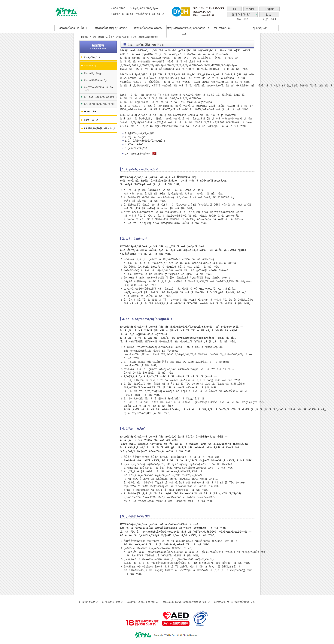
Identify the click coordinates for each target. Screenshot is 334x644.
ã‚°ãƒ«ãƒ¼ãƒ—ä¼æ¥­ (242, 15)
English (269, 9)
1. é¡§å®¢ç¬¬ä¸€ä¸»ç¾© (140, 133)
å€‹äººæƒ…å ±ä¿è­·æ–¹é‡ (142, 602)
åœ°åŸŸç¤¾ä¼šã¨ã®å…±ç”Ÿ (100, 89)
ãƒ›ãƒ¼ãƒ (120, 8)
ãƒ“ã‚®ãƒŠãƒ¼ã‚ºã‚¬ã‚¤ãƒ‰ (148, 28)
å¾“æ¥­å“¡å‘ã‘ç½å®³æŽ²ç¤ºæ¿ (233, 602)
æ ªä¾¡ (251, 9)
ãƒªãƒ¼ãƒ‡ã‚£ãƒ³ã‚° (185, 31)
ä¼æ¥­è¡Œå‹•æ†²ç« (96, 80)
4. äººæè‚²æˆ (135, 144)
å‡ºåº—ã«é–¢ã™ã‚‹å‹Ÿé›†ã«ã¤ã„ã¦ (140, 14)
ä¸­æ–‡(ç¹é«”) (269, 15)
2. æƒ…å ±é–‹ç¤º (135, 137)
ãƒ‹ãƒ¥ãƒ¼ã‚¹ (260, 28)
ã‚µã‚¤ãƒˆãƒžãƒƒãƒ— (146, 8)
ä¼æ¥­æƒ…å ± (222, 28)
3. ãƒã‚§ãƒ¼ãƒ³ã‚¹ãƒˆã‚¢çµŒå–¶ (145, 141)
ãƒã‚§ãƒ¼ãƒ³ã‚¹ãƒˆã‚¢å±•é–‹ (100, 97)
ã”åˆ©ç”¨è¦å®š (111, 602)
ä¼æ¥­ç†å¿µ (93, 73)
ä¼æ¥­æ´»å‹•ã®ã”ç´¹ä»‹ (100, 104)
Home (85, 37)
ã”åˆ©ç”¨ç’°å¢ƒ (87, 602)
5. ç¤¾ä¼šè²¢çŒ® (136, 148)
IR (235, 9)
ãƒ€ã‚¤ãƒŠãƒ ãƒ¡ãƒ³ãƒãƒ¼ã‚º (111, 28)
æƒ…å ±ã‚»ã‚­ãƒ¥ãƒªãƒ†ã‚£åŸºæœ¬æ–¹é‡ (185, 602)
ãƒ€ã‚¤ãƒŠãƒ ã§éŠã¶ (73, 28)
